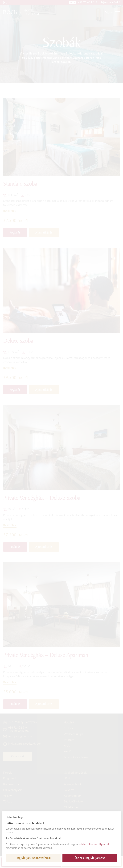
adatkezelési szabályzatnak (94, 844)
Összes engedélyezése (90, 858)
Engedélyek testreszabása (33, 858)
